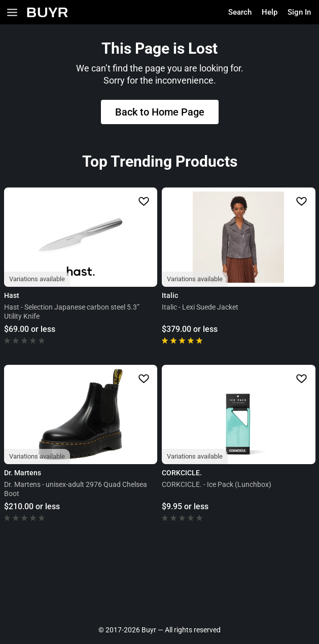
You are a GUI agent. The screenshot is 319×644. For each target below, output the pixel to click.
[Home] (47, 12)
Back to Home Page (160, 112)
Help (270, 12)
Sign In (299, 12)
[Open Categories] (12, 12)
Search (240, 12)
